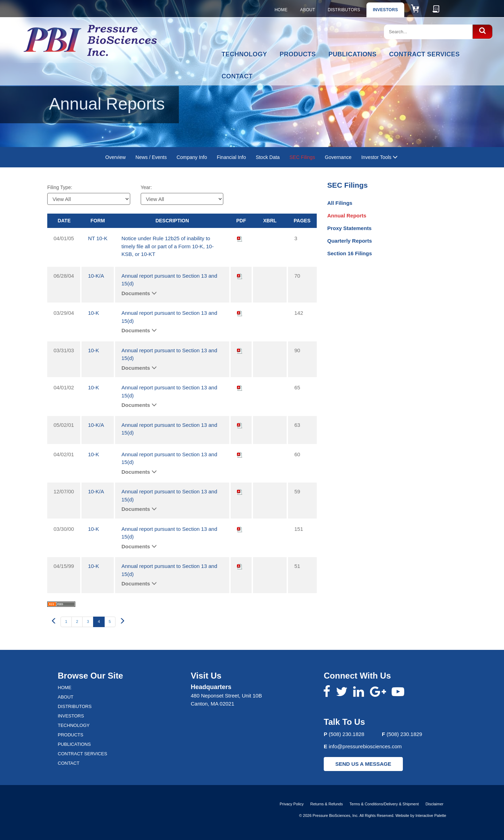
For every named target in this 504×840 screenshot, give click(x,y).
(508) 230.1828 (346, 734)
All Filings (340, 203)
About (308, 10)
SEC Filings (302, 157)
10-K (93, 313)
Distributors (344, 10)
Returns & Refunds (327, 804)
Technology (244, 54)
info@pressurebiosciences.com (365, 746)
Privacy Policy (292, 804)
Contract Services (425, 54)
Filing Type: (60, 187)
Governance (338, 157)
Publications (352, 54)
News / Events (151, 157)
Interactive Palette (431, 815)
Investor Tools (379, 157)
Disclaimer (435, 804)
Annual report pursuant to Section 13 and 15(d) (169, 280)
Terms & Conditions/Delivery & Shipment (384, 804)
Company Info (192, 157)
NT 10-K (98, 238)
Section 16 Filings (350, 253)
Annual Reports (347, 216)
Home (281, 10)
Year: (146, 187)
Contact (237, 76)
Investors (385, 10)
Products (298, 54)
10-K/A (96, 276)
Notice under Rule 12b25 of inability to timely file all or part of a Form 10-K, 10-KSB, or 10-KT (167, 246)
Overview (115, 157)
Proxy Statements (349, 228)
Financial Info (231, 157)
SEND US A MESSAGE (363, 764)
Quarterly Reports (350, 241)
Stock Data (268, 157)
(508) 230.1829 (404, 734)
